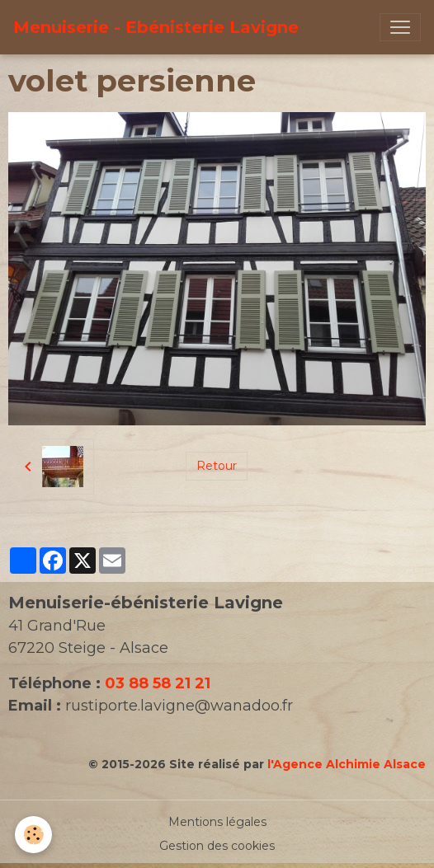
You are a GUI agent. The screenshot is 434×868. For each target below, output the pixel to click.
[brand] (156, 27)
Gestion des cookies (217, 846)
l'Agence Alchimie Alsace (347, 764)
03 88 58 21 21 (158, 683)
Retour (217, 466)
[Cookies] (33, 835)
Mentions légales (217, 822)
